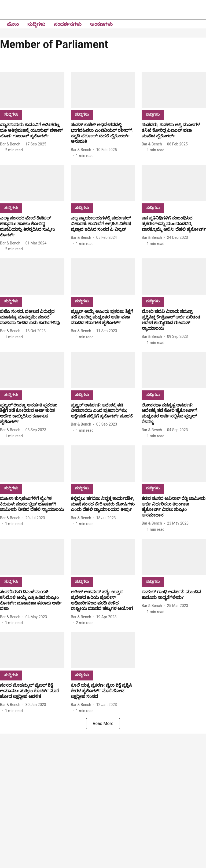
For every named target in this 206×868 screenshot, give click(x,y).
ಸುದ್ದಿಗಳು (36, 24)
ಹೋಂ (13, 24)
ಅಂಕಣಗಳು (101, 24)
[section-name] (11, 114)
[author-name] (11, 144)
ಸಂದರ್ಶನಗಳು (68, 24)
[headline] (32, 130)
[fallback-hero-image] (32, 90)
